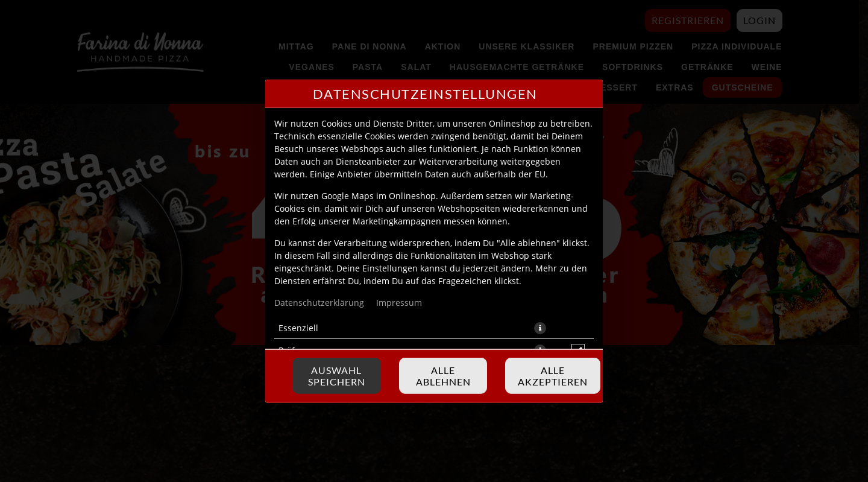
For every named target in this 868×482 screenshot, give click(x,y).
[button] (540, 328)
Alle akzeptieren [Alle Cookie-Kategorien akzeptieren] (553, 376)
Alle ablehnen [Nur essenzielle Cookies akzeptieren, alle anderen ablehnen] (443, 376)
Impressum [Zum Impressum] (399, 302)
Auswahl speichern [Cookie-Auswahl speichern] (337, 376)
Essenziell (298, 327)
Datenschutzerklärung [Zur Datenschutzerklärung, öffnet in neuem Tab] (319, 302)
